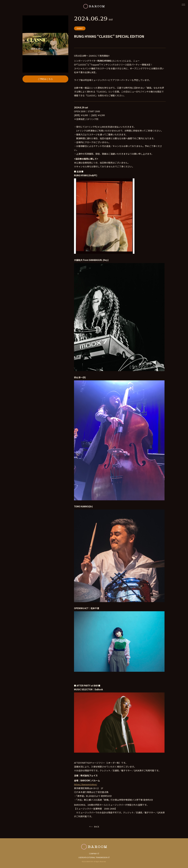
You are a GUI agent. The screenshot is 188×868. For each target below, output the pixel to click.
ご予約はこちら (45, 79)
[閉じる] (183, 5)
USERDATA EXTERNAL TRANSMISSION (93, 857)
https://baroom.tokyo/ (86, 784)
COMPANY (93, 853)
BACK (97, 827)
